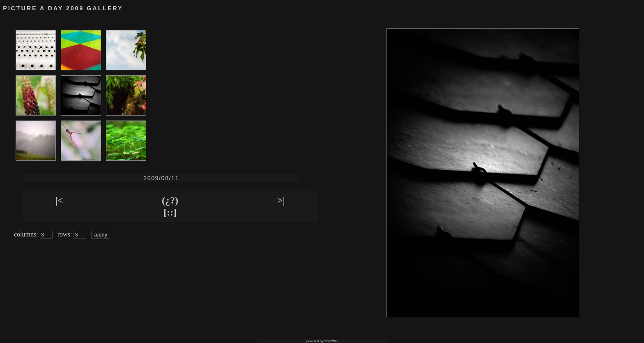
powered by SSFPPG (322, 341)
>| (281, 200)
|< (59, 200)
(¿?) (170, 200)
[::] (170, 212)
